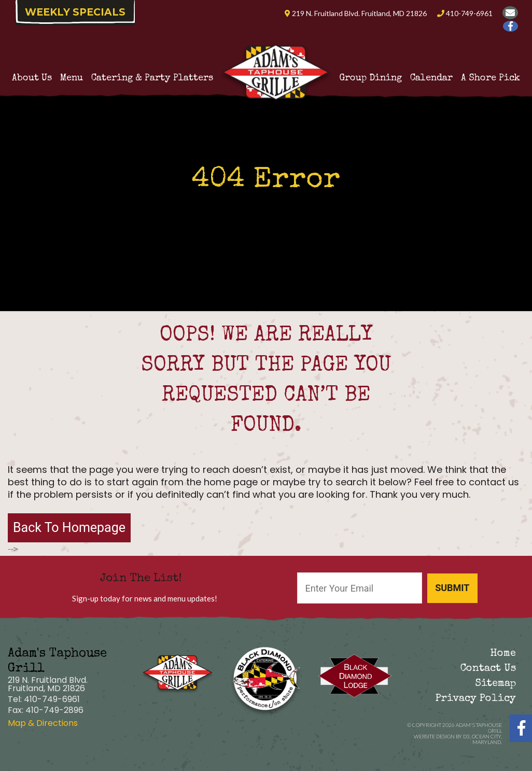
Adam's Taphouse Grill (479, 728)
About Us (32, 78)
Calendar (431, 78)
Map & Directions (43, 723)
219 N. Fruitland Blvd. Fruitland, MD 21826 (356, 13)
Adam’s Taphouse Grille (276, 57)
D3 (466, 736)
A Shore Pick (491, 78)
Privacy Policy (476, 699)
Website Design (434, 736)
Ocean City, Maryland (487, 739)
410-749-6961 (465, 13)
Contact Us (488, 669)
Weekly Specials (75, 12)
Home (503, 654)
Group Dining (370, 78)
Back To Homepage (69, 528)
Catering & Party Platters (152, 78)
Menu (72, 78)
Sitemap (495, 684)
